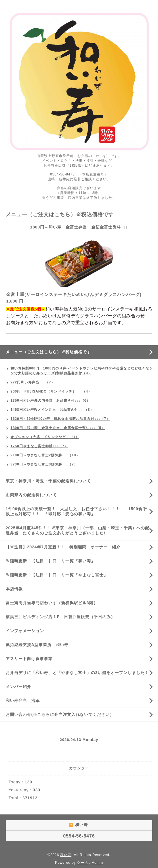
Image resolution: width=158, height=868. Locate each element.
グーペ (83, 863)
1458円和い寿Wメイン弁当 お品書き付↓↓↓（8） (52, 410)
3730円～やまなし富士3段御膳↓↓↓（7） (44, 464)
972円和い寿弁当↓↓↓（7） (33, 382)
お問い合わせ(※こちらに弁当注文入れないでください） (60, 714)
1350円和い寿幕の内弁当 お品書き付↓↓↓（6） (50, 401)
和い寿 (66, 855)
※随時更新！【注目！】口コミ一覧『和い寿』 (50, 561)
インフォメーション (25, 631)
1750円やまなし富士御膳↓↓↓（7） (39, 446)
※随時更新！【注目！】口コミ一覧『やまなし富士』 (57, 575)
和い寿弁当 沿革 (23, 700)
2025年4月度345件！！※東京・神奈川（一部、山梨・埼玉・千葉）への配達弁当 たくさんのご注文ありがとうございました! (77, 530)
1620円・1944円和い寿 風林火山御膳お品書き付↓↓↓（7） (60, 419)
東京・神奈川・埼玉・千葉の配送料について (50, 481)
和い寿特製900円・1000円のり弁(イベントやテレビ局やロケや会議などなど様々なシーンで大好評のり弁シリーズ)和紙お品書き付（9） (84, 371)
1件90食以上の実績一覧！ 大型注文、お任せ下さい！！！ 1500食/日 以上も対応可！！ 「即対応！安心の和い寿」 (79, 511)
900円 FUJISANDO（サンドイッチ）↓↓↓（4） (51, 391)
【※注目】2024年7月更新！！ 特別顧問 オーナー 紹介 (63, 547)
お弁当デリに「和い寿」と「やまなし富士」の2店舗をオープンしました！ (77, 673)
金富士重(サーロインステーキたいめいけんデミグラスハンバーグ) (74, 294)
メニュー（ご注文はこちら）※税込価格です (48, 352)
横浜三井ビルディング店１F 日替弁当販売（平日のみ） (60, 617)
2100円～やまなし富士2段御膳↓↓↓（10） (45, 455)
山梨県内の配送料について (31, 495)
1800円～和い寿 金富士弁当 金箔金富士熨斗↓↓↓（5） (58, 428)
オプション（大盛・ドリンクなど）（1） (45, 437)
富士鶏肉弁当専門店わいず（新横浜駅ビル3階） (52, 603)
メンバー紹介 (18, 687)
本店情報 (14, 589)
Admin (97, 863)
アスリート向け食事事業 (29, 659)
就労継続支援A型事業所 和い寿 (37, 645)
